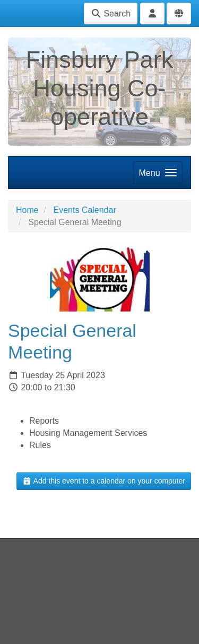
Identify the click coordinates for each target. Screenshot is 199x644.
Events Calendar (84, 210)
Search (111, 14)
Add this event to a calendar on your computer (104, 481)
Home (27, 210)
